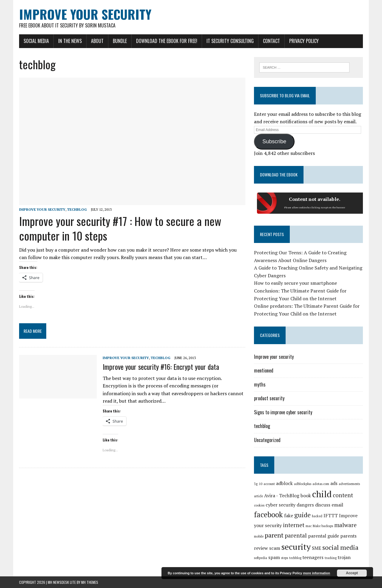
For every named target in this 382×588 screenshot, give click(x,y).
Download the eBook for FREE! (167, 41)
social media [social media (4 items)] (340, 547)
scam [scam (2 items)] (275, 548)
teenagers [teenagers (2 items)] (313, 557)
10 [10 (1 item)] (261, 484)
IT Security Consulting (230, 41)
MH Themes (90, 582)
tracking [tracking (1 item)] (331, 558)
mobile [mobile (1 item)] (259, 536)
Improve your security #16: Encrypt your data (161, 367)
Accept (352, 573)
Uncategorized (267, 440)
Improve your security (42, 209)
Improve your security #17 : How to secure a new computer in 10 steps (120, 228)
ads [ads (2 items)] (334, 483)
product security (269, 398)
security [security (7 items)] (296, 547)
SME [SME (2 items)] (316, 548)
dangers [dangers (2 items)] (305, 505)
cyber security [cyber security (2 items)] (281, 505)
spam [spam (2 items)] (274, 557)
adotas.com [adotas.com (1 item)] (321, 484)
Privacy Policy (304, 41)
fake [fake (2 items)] (289, 516)
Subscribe (274, 141)
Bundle (120, 41)
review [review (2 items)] (261, 548)
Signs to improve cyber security (283, 412)
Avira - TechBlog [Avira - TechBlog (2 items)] (282, 496)
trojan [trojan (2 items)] (344, 557)
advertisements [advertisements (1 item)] (349, 484)
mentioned (264, 370)
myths (260, 384)
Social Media (36, 41)
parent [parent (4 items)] (274, 535)
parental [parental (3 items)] (296, 535)
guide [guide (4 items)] (302, 515)
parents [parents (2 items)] (348, 536)
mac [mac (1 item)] (309, 526)
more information (316, 573)
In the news (70, 41)
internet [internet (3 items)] (294, 525)
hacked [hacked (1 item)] (317, 516)
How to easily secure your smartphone (295, 283)
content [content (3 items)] (343, 495)
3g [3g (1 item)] (256, 484)
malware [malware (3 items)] (345, 525)
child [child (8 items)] (322, 494)
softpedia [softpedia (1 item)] (261, 558)
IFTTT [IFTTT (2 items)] (331, 516)
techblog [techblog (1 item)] (295, 558)
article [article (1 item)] (258, 496)
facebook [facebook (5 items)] (268, 515)
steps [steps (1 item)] (285, 558)
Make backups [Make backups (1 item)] (323, 526)
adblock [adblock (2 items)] (284, 483)
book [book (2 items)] (306, 496)
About (97, 41)
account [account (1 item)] (269, 484)
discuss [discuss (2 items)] (323, 505)
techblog (77, 209)
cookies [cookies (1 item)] (259, 505)
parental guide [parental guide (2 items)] (324, 536)
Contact (271, 41)
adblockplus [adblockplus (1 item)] (303, 484)
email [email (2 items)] (337, 505)
